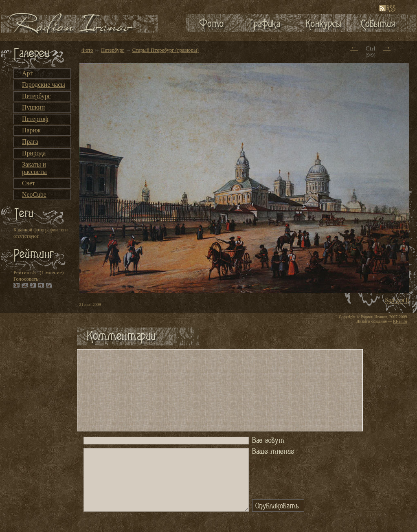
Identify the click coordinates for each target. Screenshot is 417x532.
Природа (34, 153)
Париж (31, 130)
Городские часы (44, 85)
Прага (30, 142)
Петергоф (35, 119)
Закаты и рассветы (34, 168)
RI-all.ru (400, 321)
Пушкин (33, 107)
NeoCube (34, 195)
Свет (29, 183)
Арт (27, 73)
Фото (87, 50)
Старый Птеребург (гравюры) (166, 50)
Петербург (36, 96)
